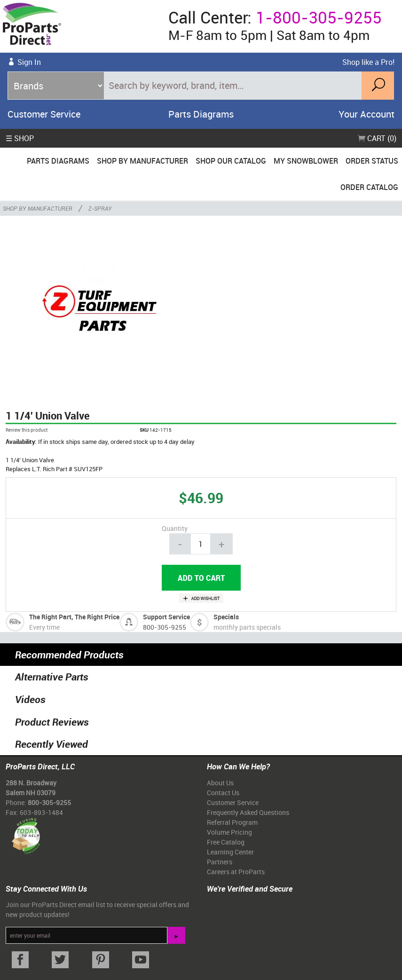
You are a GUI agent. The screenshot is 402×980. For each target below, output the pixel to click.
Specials (226, 617)
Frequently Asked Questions (248, 812)
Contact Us (223, 793)
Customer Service (44, 114)
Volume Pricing (229, 832)
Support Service (166, 617)
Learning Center (230, 852)
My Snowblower (306, 161)
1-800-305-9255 (319, 17)
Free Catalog (226, 842)
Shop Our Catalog (231, 161)
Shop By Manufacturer (142, 161)
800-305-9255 (165, 627)
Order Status (372, 161)
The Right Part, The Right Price (74, 617)
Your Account (367, 114)
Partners (220, 862)
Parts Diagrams (201, 114)
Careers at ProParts (236, 872)
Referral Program (232, 822)
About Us (220, 783)
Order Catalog (369, 187)
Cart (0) (377, 138)
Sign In (29, 62)
